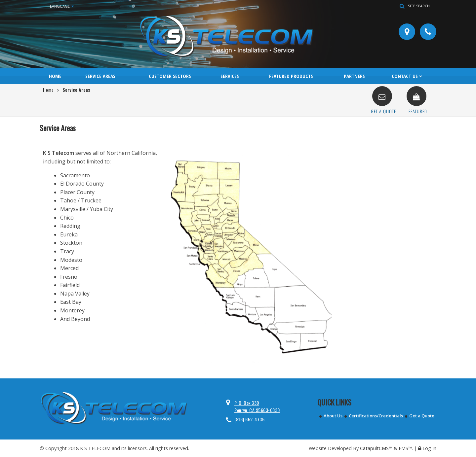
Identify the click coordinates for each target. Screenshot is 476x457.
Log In (429, 448)
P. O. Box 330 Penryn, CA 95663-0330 (257, 406)
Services (230, 76)
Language (62, 6)
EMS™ (405, 448)
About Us (333, 416)
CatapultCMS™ (376, 448)
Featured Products (291, 76)
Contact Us (405, 76)
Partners (354, 76)
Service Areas (100, 76)
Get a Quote (422, 416)
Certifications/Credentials (376, 416)
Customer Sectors (170, 76)
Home (55, 76)
